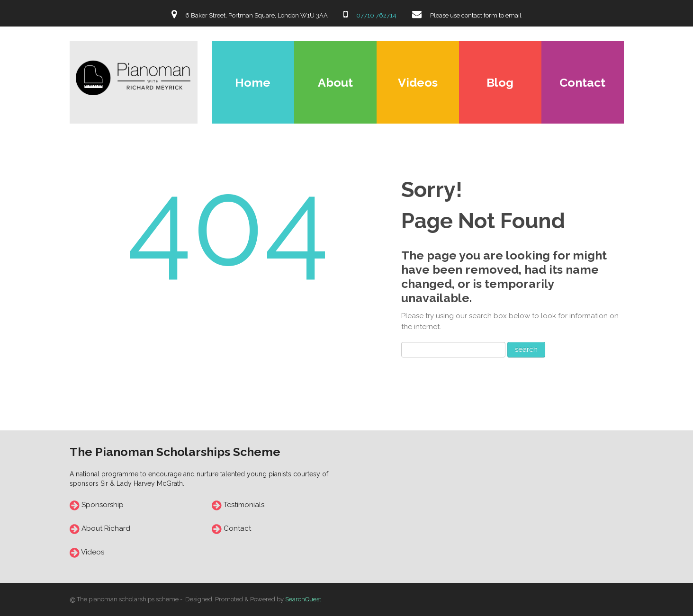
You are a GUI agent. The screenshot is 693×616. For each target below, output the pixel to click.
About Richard (106, 528)
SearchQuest (303, 599)
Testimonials (243, 505)
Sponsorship (103, 505)
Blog (500, 82)
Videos (418, 82)
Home (253, 82)
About (335, 82)
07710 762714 (376, 15)
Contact (582, 82)
